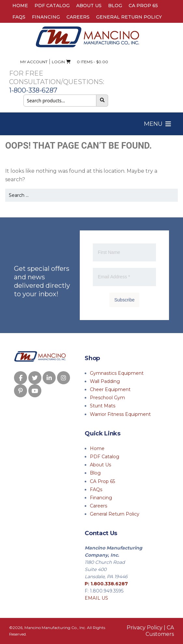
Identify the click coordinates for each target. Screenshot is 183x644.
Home (20, 6)
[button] (153, 124)
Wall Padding (105, 381)
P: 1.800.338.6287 (106, 584)
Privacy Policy (145, 628)
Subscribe (124, 300)
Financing (46, 17)
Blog (115, 6)
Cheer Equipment (110, 389)
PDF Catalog (52, 6)
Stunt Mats (103, 406)
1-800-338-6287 (33, 90)
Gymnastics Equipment (117, 373)
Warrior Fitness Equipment (120, 414)
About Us (89, 6)
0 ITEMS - (87, 62)
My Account (34, 62)
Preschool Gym (107, 398)
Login (58, 62)
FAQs (19, 17)
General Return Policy (129, 17)
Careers (78, 17)
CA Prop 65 (143, 6)
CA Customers (160, 631)
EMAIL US (96, 598)
